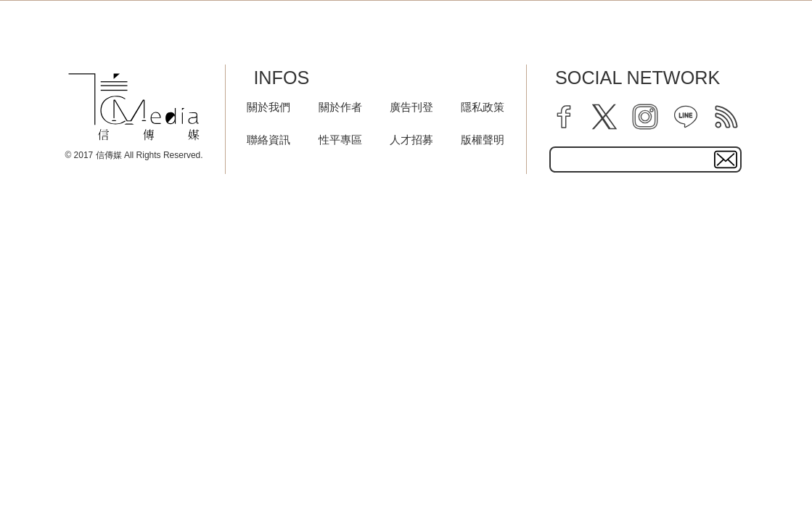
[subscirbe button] (726, 159)
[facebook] (564, 117)
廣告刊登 (411, 107)
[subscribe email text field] (645, 159)
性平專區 (340, 140)
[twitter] (604, 117)
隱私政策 (483, 107)
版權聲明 (483, 140)
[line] (686, 117)
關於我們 (268, 107)
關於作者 (340, 107)
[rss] (726, 117)
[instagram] (645, 117)
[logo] (134, 107)
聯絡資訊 (268, 140)
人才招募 (411, 140)
